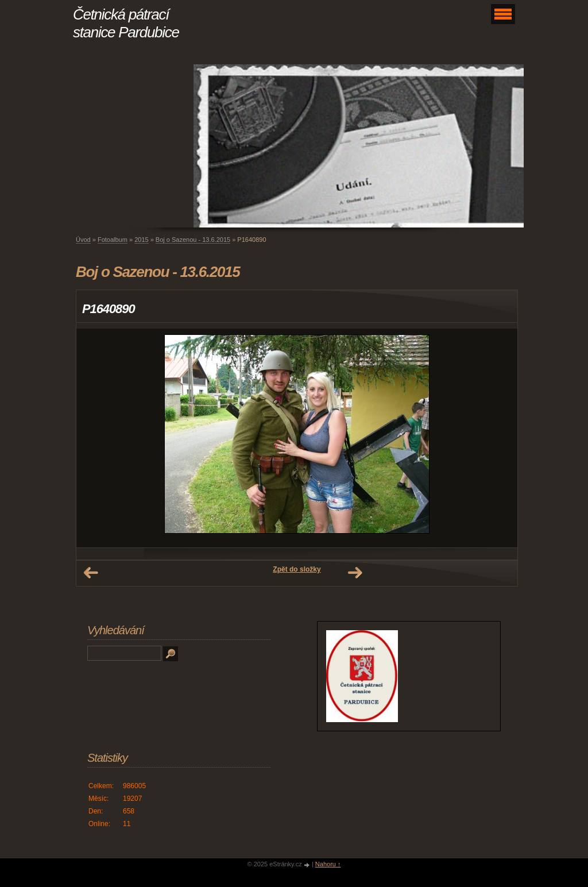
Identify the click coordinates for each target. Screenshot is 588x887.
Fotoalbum (113, 240)
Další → (355, 573)
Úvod (83, 240)
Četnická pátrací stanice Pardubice (126, 23)
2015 (141, 240)
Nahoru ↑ (328, 864)
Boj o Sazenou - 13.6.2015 (193, 240)
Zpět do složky (297, 569)
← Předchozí (91, 573)
